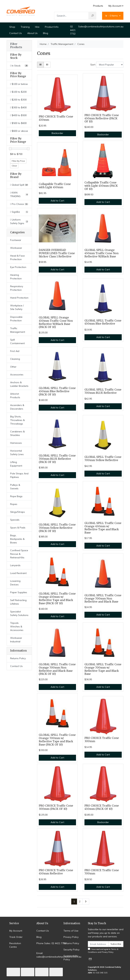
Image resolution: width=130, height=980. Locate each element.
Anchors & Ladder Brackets (19, 384)
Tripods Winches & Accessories (17, 627)
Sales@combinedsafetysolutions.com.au (101, 27)
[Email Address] (98, 944)
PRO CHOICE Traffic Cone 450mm (56, 118)
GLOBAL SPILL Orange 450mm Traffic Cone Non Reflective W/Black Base (101, 253)
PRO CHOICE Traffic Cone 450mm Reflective (56, 872)
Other (13, 367)
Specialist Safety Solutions (19, 613)
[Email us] (90, 959)
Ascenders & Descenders (17, 407)
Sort (93, 65)
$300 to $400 (18, 107)
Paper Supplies (19, 592)
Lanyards (15, 565)
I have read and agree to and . (103, 951)
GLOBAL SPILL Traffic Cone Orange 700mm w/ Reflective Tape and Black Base (103, 669)
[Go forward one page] (86, 902)
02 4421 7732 (73, 30)
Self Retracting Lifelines (18, 602)
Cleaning (15, 359)
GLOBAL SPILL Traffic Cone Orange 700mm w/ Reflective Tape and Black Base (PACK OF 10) (57, 740)
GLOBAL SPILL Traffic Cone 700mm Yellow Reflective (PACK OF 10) (57, 528)
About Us (32, 33)
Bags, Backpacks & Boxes (17, 539)
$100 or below (19, 84)
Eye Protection (18, 267)
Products (98, 6)
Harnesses (16, 443)
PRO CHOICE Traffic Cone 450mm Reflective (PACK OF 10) (102, 118)
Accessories (17, 375)
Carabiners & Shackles (17, 433)
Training (25, 27)
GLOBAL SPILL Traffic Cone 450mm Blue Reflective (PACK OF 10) (57, 391)
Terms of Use (71, 931)
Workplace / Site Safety (17, 307)
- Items (112, 16)
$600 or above (19, 131)
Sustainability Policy (71, 958)
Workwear (16, 248)
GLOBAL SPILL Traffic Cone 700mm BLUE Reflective (103, 391)
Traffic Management (18, 330)
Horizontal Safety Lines (17, 453)
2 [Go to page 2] (80, 901)
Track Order (16, 937)
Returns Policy (18, 658)
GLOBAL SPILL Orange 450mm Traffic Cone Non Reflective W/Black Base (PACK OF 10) (56, 322)
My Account (16, 931)
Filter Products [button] (16, 46)
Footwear (16, 240)
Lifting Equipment (16, 464)
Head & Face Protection (17, 257)
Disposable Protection (16, 319)
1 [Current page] (74, 901)
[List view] (47, 65)
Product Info (52, 27)
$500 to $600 (18, 123)
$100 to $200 (18, 92)
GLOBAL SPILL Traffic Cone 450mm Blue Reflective (103, 322)
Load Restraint (18, 573)
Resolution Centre (15, 945)
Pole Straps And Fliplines (19, 475)
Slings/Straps (18, 512)
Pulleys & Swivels (15, 487)
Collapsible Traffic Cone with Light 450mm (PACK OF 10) (101, 186)
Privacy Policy (71, 937)
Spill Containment (17, 341)
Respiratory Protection (17, 288)
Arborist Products (15, 396)
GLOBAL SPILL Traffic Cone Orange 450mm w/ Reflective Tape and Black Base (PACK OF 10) (57, 598)
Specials (15, 520)
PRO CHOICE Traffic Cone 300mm (102, 740)
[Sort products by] (110, 65)
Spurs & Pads (18, 528)
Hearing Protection (16, 277)
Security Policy (71, 950)
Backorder (57, 133)
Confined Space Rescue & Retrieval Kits (19, 554)
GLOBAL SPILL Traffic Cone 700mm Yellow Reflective (103, 459)
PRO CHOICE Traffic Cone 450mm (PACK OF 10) (102, 807)
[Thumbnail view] (40, 65)
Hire (37, 27)
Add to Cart (57, 201)
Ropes (14, 504)
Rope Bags (16, 496)
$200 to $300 (18, 100)
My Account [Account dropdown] (115, 6)
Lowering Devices (15, 583)
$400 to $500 (18, 115)
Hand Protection (19, 298)
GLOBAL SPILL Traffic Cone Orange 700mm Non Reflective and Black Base (103, 599)
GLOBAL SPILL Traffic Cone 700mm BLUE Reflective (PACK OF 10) (57, 459)
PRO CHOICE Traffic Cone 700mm (102, 872)
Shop (12, 27)
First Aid (15, 351)
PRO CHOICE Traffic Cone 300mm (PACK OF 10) (56, 807)
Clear (14, 166)
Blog (46, 33)
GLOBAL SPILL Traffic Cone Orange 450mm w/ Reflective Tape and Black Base (103, 528)
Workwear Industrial (16, 640)
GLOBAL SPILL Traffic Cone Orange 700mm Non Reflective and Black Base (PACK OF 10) (57, 669)
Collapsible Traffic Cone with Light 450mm (55, 186)
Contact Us (16, 33)
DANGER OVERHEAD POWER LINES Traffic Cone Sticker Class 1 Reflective (57, 253)
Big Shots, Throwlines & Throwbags (17, 420)
